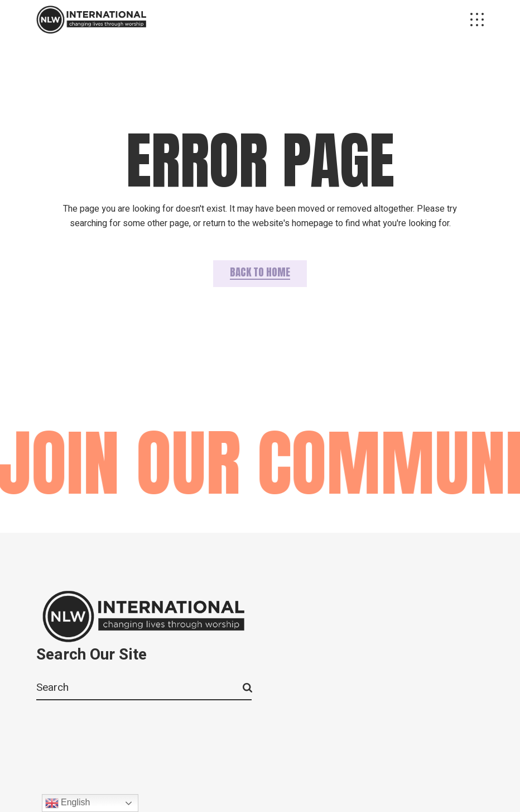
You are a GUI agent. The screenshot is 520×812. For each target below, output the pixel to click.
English (68, 803)
